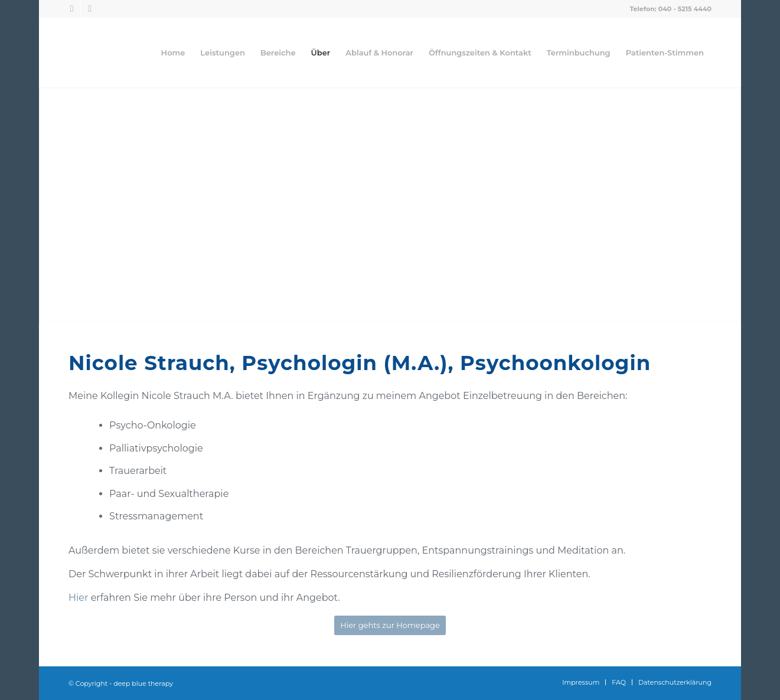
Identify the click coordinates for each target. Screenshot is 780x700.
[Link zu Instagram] (90, 9)
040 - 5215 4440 (685, 9)
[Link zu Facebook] (72, 9)
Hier (80, 598)
